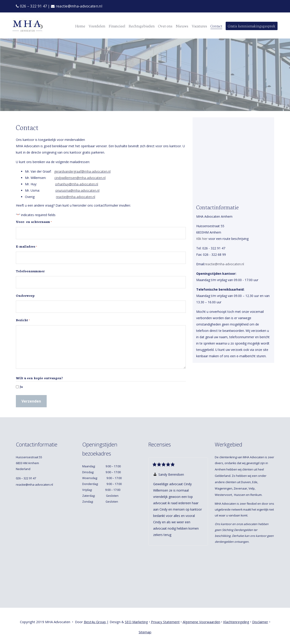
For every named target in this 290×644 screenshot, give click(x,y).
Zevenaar (240, 488)
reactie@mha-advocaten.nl (77, 6)
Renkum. (257, 495)
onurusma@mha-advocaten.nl (77, 190)
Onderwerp (25, 295)
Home (80, 26)
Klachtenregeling (236, 622)
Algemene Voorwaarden (201, 622)
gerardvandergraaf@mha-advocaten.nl (82, 171)
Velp (252, 488)
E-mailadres (26, 246)
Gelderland (223, 476)
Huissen (240, 495)
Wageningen (224, 488)
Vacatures (199, 26)
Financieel (117, 26)
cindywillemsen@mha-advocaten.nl (80, 178)
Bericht (23, 320)
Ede (255, 482)
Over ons (165, 26)
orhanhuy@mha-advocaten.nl (77, 184)
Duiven (246, 482)
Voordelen (97, 26)
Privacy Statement (165, 622)
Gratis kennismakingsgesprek (252, 26)
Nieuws (182, 26)
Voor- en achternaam (34, 222)
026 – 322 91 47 (31, 6)
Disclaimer (260, 622)
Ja (21, 387)
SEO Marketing (136, 622)
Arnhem (220, 469)
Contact (216, 26)
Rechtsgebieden (142, 26)
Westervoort (223, 495)
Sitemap (145, 632)
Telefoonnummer (30, 271)
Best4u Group (95, 622)
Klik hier (202, 239)
